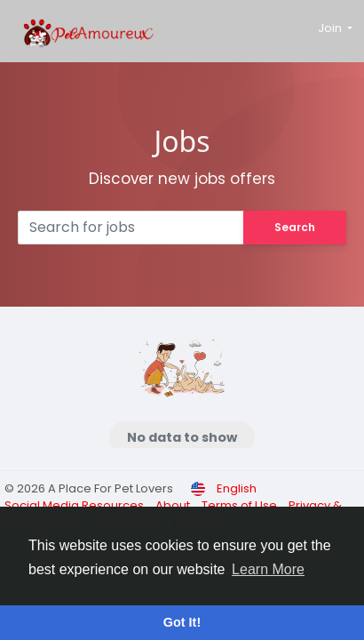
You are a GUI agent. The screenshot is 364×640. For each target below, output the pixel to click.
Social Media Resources (75, 505)
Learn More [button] (268, 569)
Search (295, 227)
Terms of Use (241, 505)
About (174, 505)
